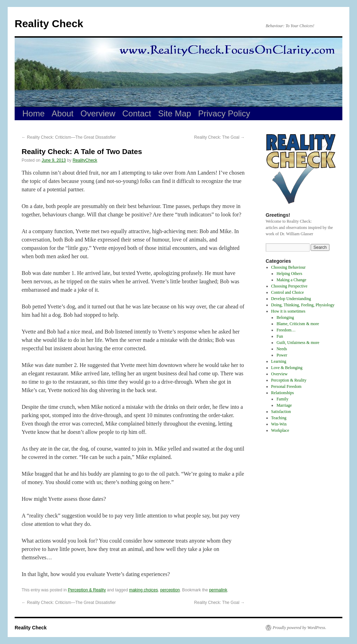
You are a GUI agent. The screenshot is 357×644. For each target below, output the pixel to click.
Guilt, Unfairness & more (298, 343)
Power (282, 355)
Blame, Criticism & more (298, 324)
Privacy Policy (224, 113)
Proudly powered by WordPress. (299, 628)
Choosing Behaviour (288, 267)
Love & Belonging (287, 368)
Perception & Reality (87, 590)
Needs (282, 349)
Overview (98, 113)
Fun (280, 336)
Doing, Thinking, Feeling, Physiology (303, 305)
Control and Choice (288, 292)
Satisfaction (281, 412)
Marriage (284, 405)
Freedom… (286, 330)
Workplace (280, 430)
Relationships (283, 393)
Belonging (285, 317)
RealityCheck (85, 160)
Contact (137, 113)
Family (282, 399)
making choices (143, 590)
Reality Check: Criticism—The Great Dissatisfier (69, 137)
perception (170, 590)
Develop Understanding (291, 299)
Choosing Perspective (289, 286)
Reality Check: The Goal (219, 137)
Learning (279, 361)
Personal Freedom (286, 386)
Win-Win (279, 424)
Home (33, 113)
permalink (218, 590)
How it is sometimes (288, 311)
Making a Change (291, 280)
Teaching (279, 418)
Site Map (175, 113)
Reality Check (49, 24)
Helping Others (289, 274)
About (63, 113)
